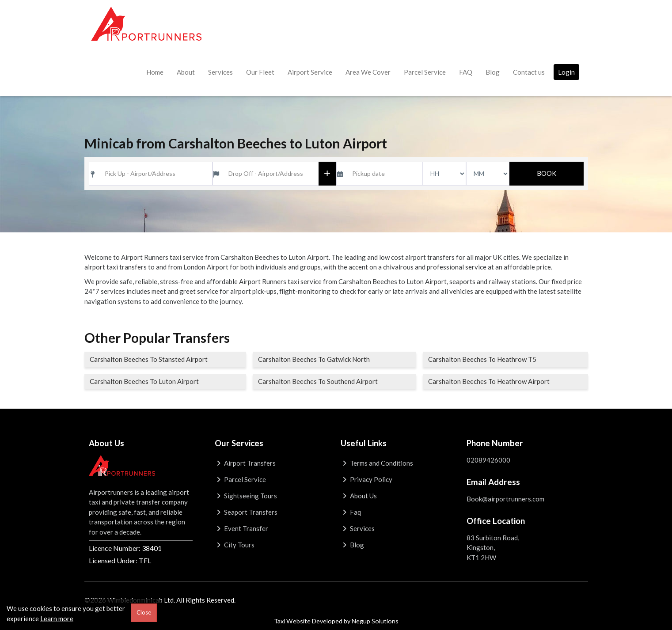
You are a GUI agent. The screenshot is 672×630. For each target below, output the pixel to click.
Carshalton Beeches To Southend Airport (318, 381)
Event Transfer (242, 528)
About (186, 72)
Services (220, 72)
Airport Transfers (245, 463)
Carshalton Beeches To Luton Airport (144, 381)
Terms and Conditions (377, 463)
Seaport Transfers (246, 512)
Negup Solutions (375, 621)
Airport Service (310, 72)
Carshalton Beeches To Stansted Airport (149, 359)
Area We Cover (368, 72)
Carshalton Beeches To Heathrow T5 (482, 359)
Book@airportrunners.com (505, 499)
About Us (359, 496)
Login (566, 72)
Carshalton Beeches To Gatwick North (314, 359)
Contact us (529, 72)
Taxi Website (292, 621)
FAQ (466, 72)
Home (155, 72)
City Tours (235, 545)
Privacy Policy (367, 479)
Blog (493, 72)
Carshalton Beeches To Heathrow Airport (489, 381)
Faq (351, 512)
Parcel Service (425, 72)
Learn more (57, 619)
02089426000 (488, 460)
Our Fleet (260, 72)
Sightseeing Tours (246, 496)
